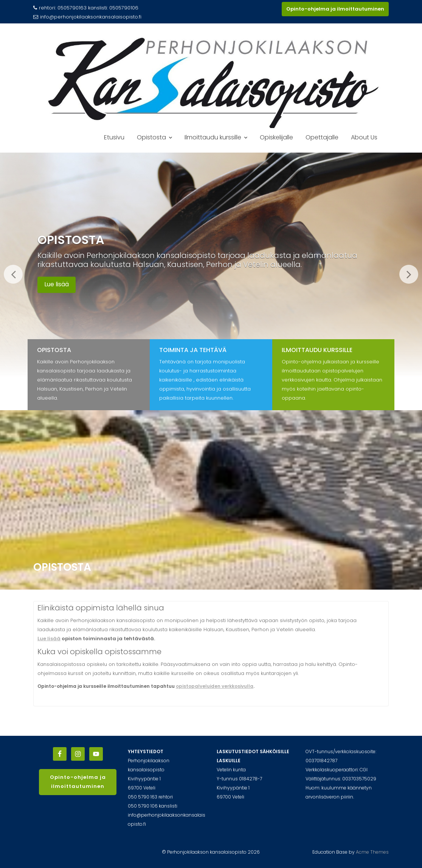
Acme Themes (372, 852)
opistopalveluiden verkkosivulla (215, 686)
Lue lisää (57, 285)
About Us (364, 137)
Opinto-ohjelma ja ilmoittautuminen (335, 9)
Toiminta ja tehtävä (193, 350)
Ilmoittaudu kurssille (213, 137)
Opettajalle (322, 137)
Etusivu (114, 137)
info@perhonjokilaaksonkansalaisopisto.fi (87, 17)
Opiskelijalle (276, 137)
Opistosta (151, 137)
